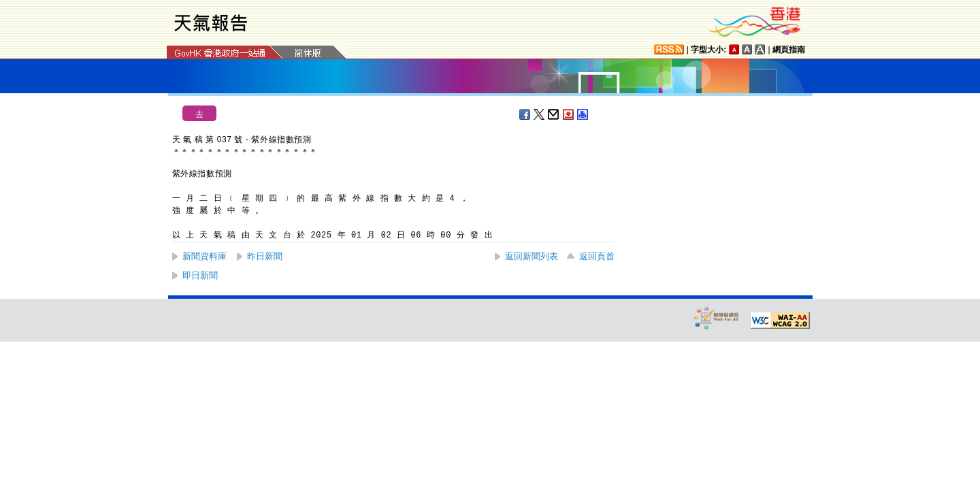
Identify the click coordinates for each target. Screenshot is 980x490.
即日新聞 (200, 275)
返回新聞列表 (532, 256)
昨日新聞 (265, 256)
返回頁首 (597, 256)
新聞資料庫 (205, 256)
